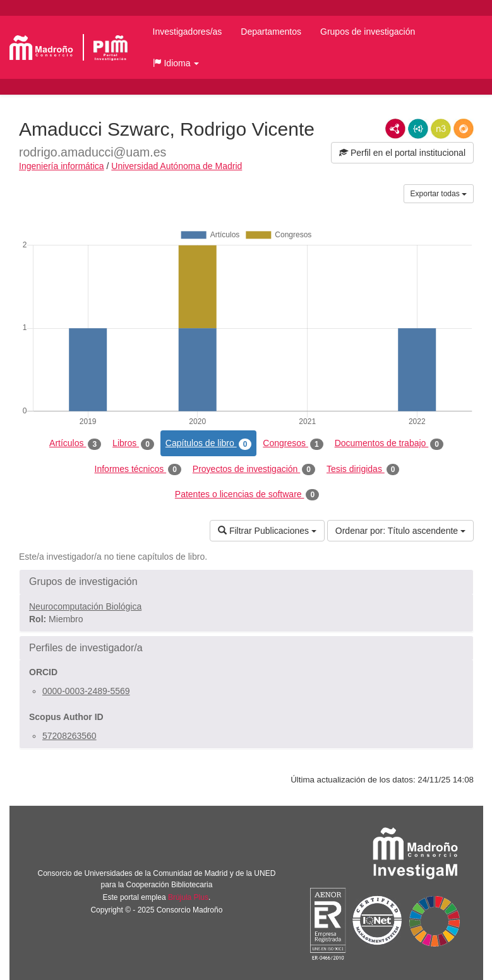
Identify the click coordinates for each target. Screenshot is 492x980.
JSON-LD (418, 129)
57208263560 (69, 736)
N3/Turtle (441, 129)
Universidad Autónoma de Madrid (177, 166)
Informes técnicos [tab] (138, 469)
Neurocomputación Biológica (85, 606)
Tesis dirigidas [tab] (363, 469)
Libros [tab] (133, 444)
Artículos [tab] (75, 444)
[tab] (246, 582)
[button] (176, 63)
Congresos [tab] (293, 444)
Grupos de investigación (368, 32)
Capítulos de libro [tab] (209, 444)
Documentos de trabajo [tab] (389, 444)
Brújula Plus (188, 897)
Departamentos (271, 32)
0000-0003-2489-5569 (86, 691)
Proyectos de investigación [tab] (254, 469)
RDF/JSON (464, 129)
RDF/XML (395, 129)
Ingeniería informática (62, 166)
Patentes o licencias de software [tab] (247, 495)
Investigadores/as (188, 32)
